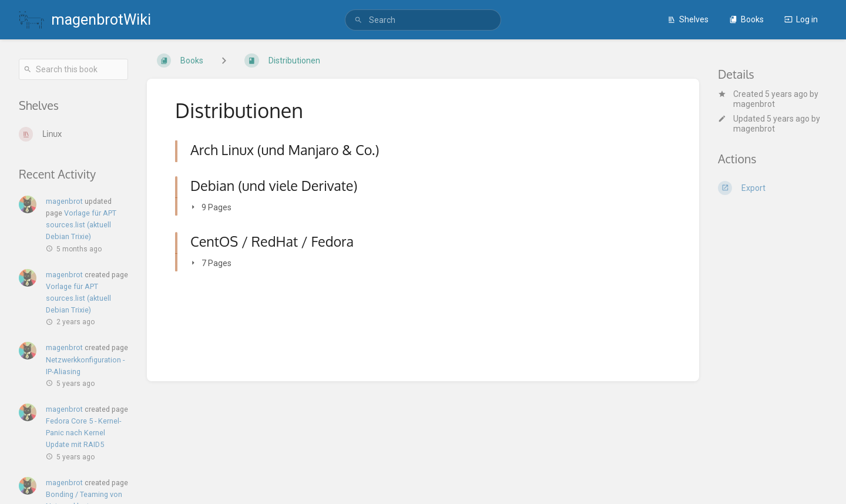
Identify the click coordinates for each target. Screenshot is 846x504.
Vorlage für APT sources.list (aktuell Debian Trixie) (81, 225)
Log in (801, 19)
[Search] (358, 20)
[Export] (773, 188)
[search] (423, 20)
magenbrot (754, 104)
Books (746, 19)
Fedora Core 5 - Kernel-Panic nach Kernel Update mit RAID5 (83, 433)
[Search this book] (73, 69)
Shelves (688, 19)
